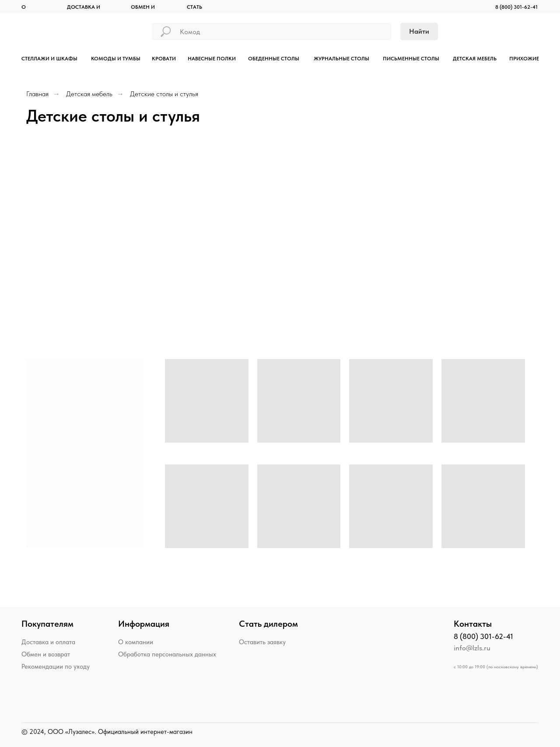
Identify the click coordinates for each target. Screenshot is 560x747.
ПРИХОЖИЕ (524, 59)
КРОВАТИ (164, 59)
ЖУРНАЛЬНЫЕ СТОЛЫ (341, 59)
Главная (37, 94)
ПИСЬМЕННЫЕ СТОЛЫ (411, 59)
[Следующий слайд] (544, 226)
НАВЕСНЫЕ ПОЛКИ (212, 59)
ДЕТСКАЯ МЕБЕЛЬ (475, 59)
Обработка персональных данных (167, 654)
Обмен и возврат (46, 654)
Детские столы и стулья (164, 94)
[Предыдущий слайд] (16, 226)
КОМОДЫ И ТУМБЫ (116, 59)
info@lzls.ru (472, 648)
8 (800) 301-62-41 (516, 7)
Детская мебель (89, 94)
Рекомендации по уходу (56, 667)
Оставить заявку (262, 642)
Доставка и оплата (48, 642)
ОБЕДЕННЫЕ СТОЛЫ (274, 59)
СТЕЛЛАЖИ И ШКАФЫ (49, 59)
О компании (136, 642)
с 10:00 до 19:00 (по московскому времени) (496, 667)
